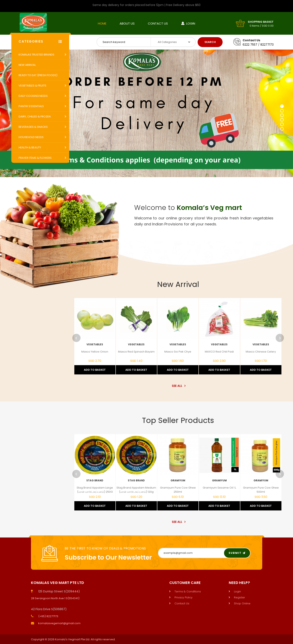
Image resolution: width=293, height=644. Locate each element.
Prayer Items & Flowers (35, 158)
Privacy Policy (183, 597)
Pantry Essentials (31, 106)
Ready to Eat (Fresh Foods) (38, 75)
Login (191, 23)
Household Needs (31, 137)
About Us (127, 23)
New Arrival (27, 65)
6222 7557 (250, 45)
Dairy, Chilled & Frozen (35, 117)
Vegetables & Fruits (32, 86)
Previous (76, 338)
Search (210, 42)
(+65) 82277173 (48, 616)
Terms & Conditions (188, 591)
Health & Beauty (30, 147)
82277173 (267, 45)
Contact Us (158, 23)
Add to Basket (95, 370)
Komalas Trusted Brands (36, 55)
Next (280, 338)
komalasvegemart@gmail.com (59, 623)
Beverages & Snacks (33, 127)
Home (102, 23)
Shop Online (242, 603)
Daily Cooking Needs (33, 96)
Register (240, 597)
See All (178, 386)
